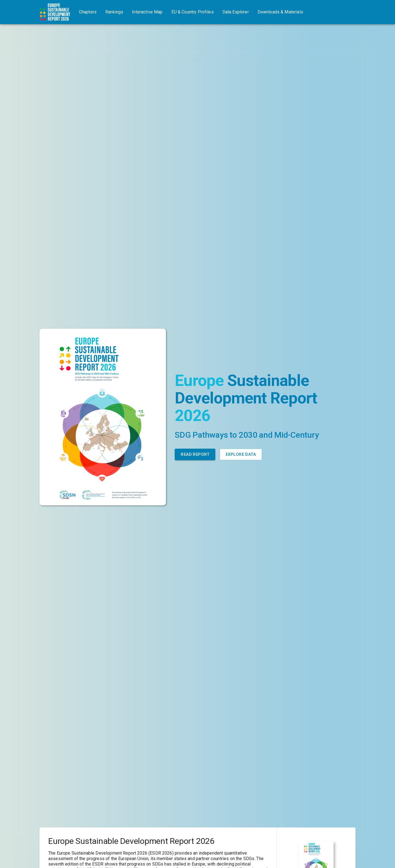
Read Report (195, 454)
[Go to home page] (55, 12)
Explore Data (241, 454)
